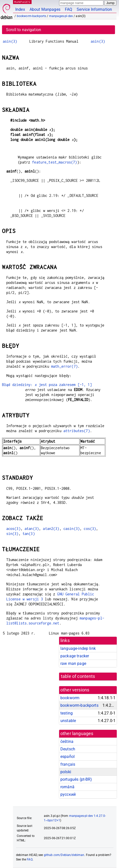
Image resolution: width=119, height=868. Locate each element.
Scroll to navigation (24, 30)
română (67, 787)
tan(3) (29, 534)
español (68, 757)
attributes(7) (77, 431)
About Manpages (45, 9)
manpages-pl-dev (61, 16)
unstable (68, 721)
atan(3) (32, 529)
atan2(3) (51, 529)
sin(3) (12, 534)
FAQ (69, 9)
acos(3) (13, 529)
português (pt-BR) (76, 779)
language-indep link (78, 648)
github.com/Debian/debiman (64, 855)
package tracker (75, 656)
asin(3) (10, 41)
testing (67, 713)
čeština (67, 741)
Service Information (94, 9)
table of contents (78, 676)
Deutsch (68, 749)
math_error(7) (64, 366)
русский (68, 794)
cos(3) (90, 529)
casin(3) (72, 529)
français (68, 764)
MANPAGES (22, 2)
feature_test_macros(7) (54, 162)
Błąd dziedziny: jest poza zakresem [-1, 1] (47, 385)
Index (20, 9)
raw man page (73, 663)
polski (66, 772)
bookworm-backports (32, 16)
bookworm (70, 698)
